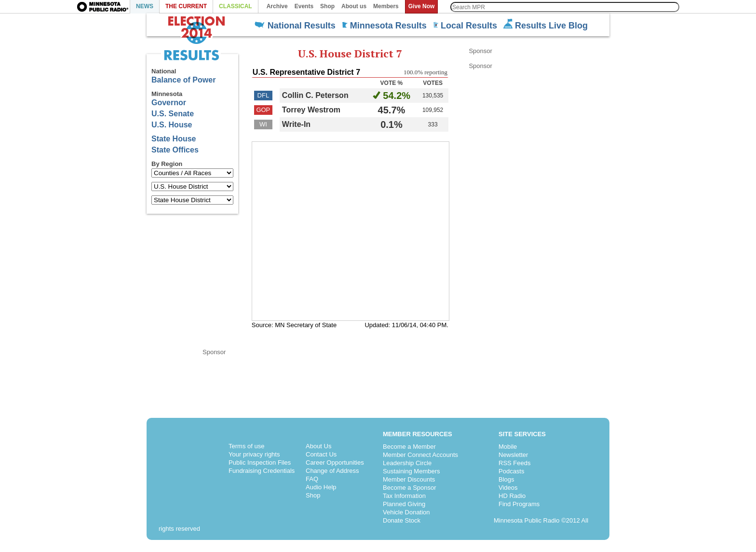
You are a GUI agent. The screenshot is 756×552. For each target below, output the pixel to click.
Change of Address (332, 471)
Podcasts (511, 471)
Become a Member (409, 447)
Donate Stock (402, 520)
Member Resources (418, 434)
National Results (295, 26)
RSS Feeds (514, 463)
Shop (313, 495)
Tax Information (404, 496)
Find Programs (519, 504)
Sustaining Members (412, 471)
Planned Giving (404, 504)
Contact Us (321, 454)
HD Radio (512, 496)
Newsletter (513, 455)
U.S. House (172, 125)
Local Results (465, 26)
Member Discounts (409, 479)
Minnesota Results (384, 26)
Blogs (506, 479)
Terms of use (246, 446)
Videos (508, 488)
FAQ (312, 479)
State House (174, 139)
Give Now (422, 6)
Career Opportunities (335, 462)
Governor (169, 103)
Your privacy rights (254, 454)
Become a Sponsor (410, 488)
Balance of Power (183, 80)
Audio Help (321, 487)
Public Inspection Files (260, 462)
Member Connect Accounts (420, 455)
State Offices (175, 150)
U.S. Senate (173, 114)
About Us (318, 446)
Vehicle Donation (406, 512)
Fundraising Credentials (262, 471)
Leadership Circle (407, 463)
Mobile (508, 447)
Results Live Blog (546, 25)
